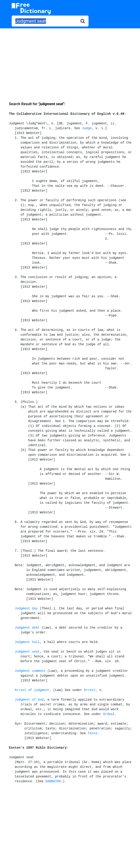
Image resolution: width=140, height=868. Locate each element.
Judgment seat (27, 652)
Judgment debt (27, 628)
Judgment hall (27, 642)
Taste (92, 733)
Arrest (90, 690)
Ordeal (109, 714)
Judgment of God (29, 700)
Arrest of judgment (32, 690)
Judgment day (26, 608)
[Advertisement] (70, 62)
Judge (87, 128)
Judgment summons (30, 671)
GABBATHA (53, 781)
